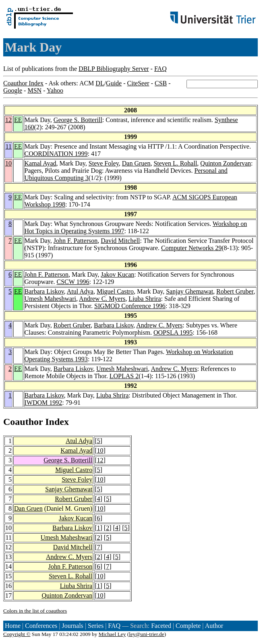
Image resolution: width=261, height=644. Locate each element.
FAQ (161, 69)
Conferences (41, 626)
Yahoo (55, 90)
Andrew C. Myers (102, 299)
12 (8, 120)
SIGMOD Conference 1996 (130, 306)
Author (214, 626)
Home (13, 626)
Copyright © (17, 634)
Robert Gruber (235, 291)
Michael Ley (112, 634)
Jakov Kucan (117, 274)
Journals (72, 626)
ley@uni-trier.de (146, 634)
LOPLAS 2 (124, 376)
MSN (34, 90)
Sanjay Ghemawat (190, 291)
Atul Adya (80, 291)
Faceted (161, 626)
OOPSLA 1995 (173, 332)
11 (9, 146)
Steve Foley (104, 163)
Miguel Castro (115, 291)
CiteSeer (138, 83)
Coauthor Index (23, 83)
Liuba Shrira (145, 299)
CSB (161, 83)
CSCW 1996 (73, 282)
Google (13, 90)
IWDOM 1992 (43, 403)
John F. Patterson (76, 241)
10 (8, 163)
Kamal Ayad (40, 163)
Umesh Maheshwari (50, 299)
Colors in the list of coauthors (35, 611)
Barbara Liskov (44, 291)
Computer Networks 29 (191, 248)
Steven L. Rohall (175, 163)
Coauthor (23, 422)
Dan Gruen (136, 163)
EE (18, 120)
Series (96, 626)
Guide (114, 83)
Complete (188, 626)
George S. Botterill (78, 120)
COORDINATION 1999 (56, 154)
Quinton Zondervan (226, 163)
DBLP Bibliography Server (114, 69)
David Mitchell (120, 241)
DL (100, 83)
